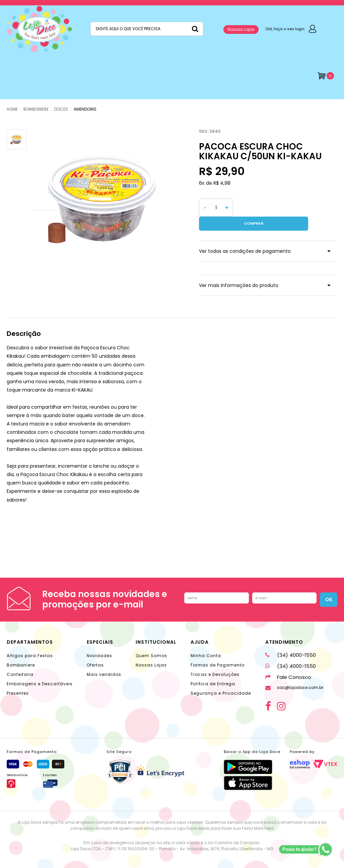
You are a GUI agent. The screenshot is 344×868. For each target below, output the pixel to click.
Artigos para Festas (30, 642)
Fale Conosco (288, 663)
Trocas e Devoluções (215, 660)
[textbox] (147, 29)
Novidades (99, 642)
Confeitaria (20, 660)
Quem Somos (151, 642)
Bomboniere (21, 651)
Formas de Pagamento (218, 651)
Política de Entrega (213, 670)
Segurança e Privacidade (221, 679)
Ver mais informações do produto (239, 271)
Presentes (18, 679)
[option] (102, 200)
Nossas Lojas (241, 29)
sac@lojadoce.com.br (294, 673)
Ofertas (95, 651)
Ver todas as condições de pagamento (245, 237)
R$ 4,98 (222, 183)
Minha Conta (206, 642)
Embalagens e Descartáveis (40, 670)
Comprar (287, 208)
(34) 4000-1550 (291, 641)
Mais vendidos (104, 660)
